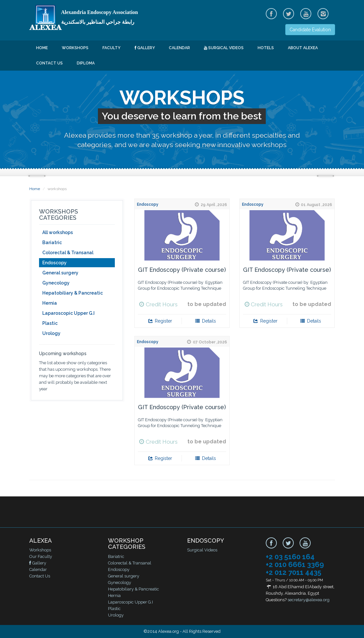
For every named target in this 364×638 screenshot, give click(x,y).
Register (160, 321)
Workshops (75, 48)
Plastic (50, 323)
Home (42, 48)
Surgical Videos (224, 48)
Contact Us (49, 63)
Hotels (266, 48)
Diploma (86, 63)
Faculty (111, 48)
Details (205, 321)
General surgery (60, 273)
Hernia (50, 303)
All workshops (58, 232)
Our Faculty (41, 556)
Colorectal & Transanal (68, 253)
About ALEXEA (303, 48)
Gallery (145, 48)
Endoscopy (54, 263)
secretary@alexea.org (309, 600)
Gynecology (56, 283)
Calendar (179, 48)
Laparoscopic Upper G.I (68, 313)
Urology (51, 333)
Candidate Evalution (310, 30)
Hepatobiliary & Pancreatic (73, 293)
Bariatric (52, 243)
